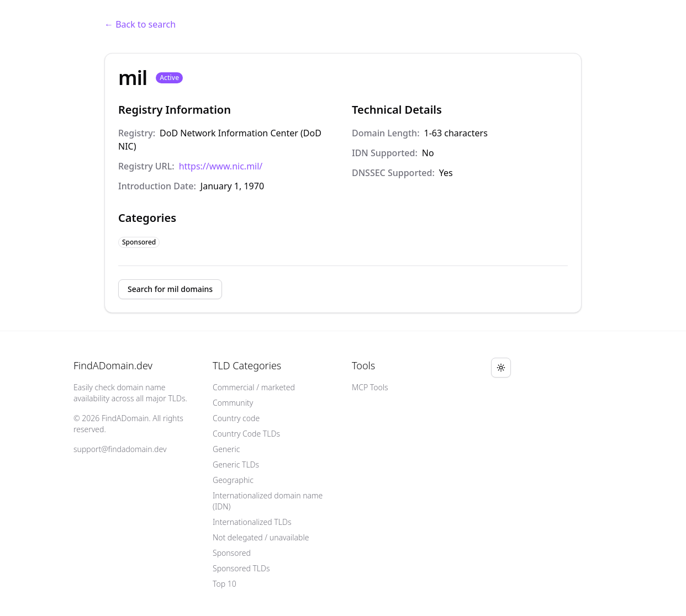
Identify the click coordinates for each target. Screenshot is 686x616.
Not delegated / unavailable (261, 537)
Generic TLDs (236, 464)
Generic (226, 449)
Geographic (233, 480)
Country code (236, 418)
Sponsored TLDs (241, 568)
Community (233, 403)
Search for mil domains (170, 289)
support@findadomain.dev (120, 449)
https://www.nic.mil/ (221, 166)
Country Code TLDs (246, 434)
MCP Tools (370, 387)
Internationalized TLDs (252, 522)
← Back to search (140, 24)
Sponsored (232, 553)
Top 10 (225, 584)
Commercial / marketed (254, 387)
